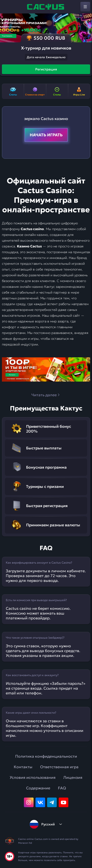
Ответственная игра (59, 767)
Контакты (23, 767)
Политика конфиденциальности (46, 756)
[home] (46, 7)
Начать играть (46, 135)
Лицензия (73, 777)
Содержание (38, 788)
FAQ (62, 788)
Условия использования (33, 777)
